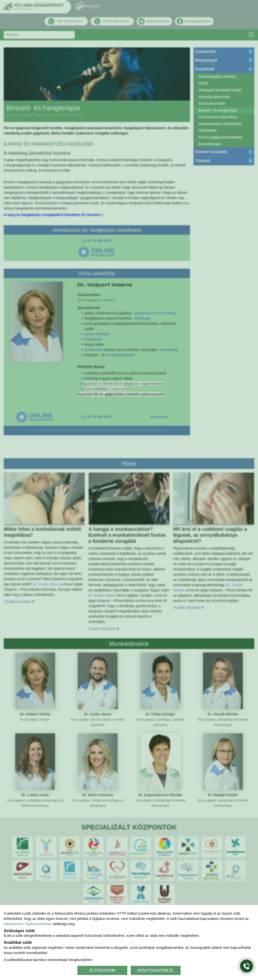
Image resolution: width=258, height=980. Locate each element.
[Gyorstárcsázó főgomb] (247, 966)
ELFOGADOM (102, 970)
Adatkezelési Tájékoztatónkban (28, 924)
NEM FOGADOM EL (156, 970)
